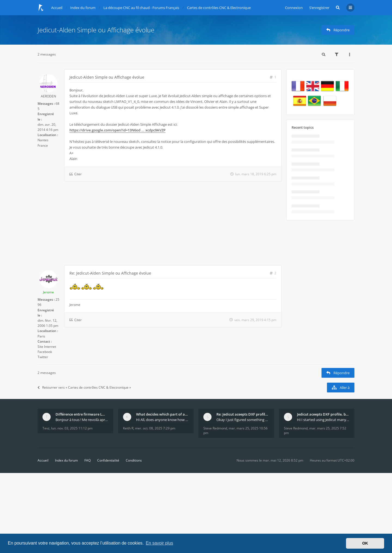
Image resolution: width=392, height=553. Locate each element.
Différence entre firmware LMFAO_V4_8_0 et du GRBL (82, 414)
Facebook (45, 352)
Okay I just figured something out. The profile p (243, 420)
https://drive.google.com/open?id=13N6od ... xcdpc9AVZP (117, 130)
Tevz (46, 428)
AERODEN (48, 96)
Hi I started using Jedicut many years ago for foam (323, 420)
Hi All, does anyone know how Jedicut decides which (163, 420)
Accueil (43, 460)
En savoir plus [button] (159, 543)
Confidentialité (108, 460)
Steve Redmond (215, 428)
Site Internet (47, 347)
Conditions (134, 460)
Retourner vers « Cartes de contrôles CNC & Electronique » (84, 387)
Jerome (48, 292)
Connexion (294, 8)
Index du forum (66, 460)
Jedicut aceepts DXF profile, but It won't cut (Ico (323, 414)
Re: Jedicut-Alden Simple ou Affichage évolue (110, 273)
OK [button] (365, 543)
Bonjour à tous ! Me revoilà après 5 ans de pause (82, 420)
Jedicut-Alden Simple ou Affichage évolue (96, 30)
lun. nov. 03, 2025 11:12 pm (72, 428)
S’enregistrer (319, 8)
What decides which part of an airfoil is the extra (163, 414)
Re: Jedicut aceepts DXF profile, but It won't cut (243, 414)
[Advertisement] (160, 225)
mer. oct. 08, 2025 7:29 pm (155, 428)
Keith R (128, 428)
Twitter (43, 357)
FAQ (88, 460)
